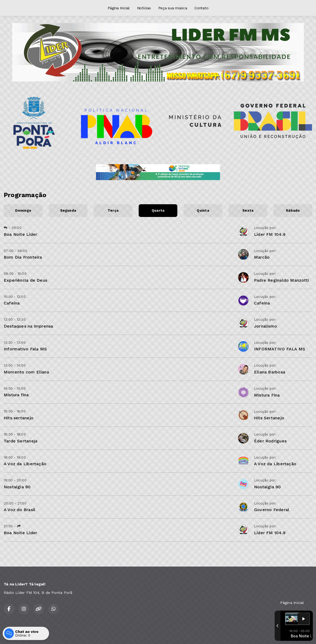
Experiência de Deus (25, 280)
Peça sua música (173, 8)
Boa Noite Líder (20, 234)
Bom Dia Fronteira (23, 257)
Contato (201, 8)
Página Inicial (119, 8)
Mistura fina (16, 395)
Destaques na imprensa (28, 326)
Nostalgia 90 (17, 487)
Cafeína (12, 303)
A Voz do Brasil (19, 510)
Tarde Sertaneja (21, 441)
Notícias (144, 8)
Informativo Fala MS (25, 349)
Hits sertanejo (19, 418)
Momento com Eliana (26, 372)
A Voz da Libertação (25, 464)
